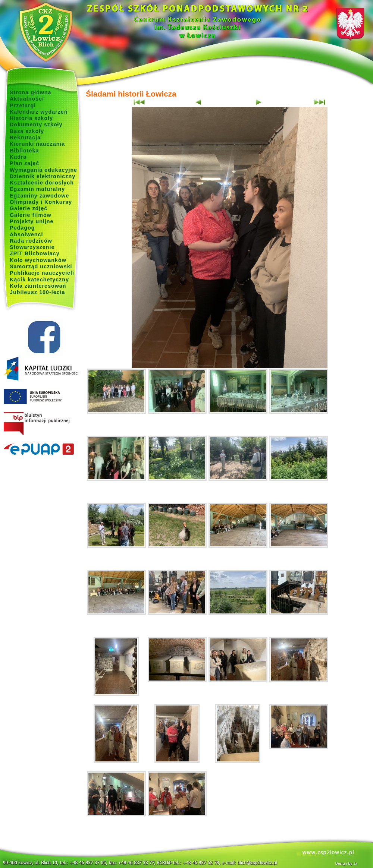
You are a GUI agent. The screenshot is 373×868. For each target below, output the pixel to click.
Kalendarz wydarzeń (39, 112)
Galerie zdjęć (29, 208)
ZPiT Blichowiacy (35, 253)
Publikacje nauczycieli (42, 273)
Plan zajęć (24, 163)
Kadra (18, 157)
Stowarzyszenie (32, 247)
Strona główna (31, 92)
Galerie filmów (31, 215)
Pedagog (22, 228)
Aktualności (27, 99)
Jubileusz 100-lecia (37, 292)
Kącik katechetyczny (39, 280)
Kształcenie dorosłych (42, 183)
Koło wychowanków (38, 260)
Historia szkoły (31, 118)
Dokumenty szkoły (36, 124)
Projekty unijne (32, 221)
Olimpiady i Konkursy (41, 202)
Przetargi (23, 105)
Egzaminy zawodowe (39, 196)
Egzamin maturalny (37, 189)
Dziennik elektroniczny (43, 176)
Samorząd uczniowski (41, 266)
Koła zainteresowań (38, 286)
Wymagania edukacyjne (43, 170)
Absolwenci (26, 234)
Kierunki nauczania (37, 144)
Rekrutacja (25, 138)
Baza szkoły (27, 131)
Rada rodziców (31, 241)
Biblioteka (24, 151)
